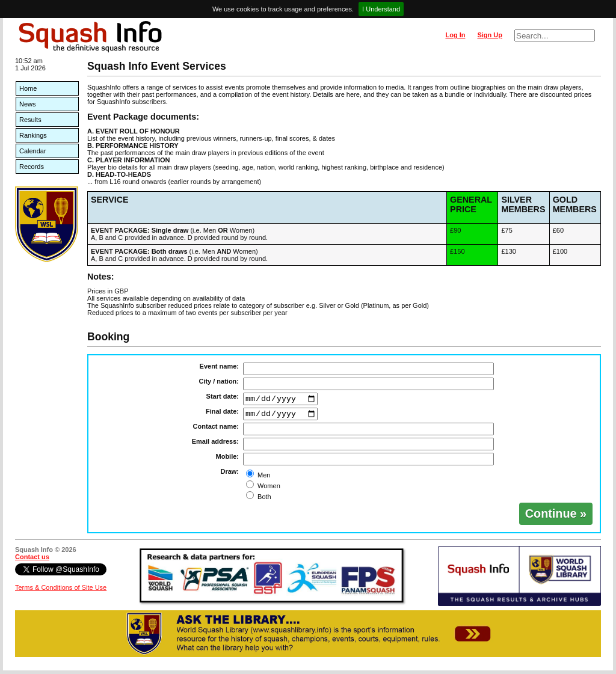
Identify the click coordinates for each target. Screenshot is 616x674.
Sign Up (490, 35)
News (28, 104)
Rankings (33, 135)
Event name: (219, 366)
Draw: (229, 475)
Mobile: (228, 460)
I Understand (381, 9)
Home (28, 88)
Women (268, 489)
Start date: (223, 396)
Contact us (32, 560)
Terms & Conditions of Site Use (61, 591)
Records (32, 167)
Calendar (33, 151)
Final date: (222, 413)
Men (263, 479)
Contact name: (216, 430)
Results (30, 120)
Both (263, 500)
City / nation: (219, 381)
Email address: (215, 445)
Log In (455, 35)
